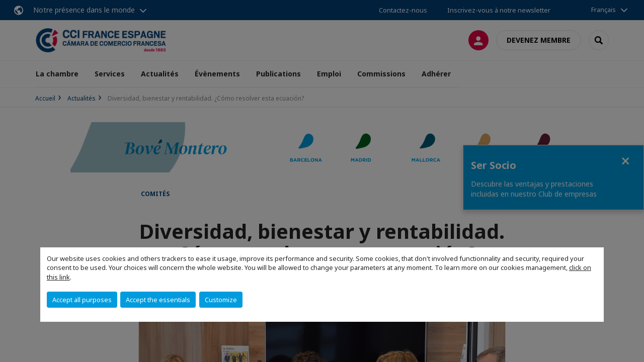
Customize (221, 300)
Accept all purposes (82, 300)
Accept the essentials (158, 300)
